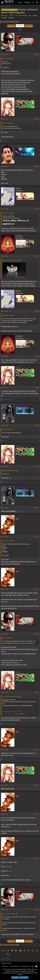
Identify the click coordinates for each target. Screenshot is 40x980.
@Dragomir (20, 511)
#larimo (25, 15)
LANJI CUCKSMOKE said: (11, 260)
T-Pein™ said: (7, 59)
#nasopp (4, 18)
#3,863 (37, 167)
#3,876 (37, 750)
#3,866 (37, 311)
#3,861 (37, 54)
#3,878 (37, 814)
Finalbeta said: (7, 315)
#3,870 (37, 466)
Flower (18, 99)
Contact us (5, 966)
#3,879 (37, 859)
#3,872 (37, 537)
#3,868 (37, 388)
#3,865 (37, 256)
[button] (2, 2)
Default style (6, 963)
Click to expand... (20, 277)
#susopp (11, 18)
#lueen (35, 15)
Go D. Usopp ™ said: (9, 914)
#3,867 (37, 356)
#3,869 (37, 425)
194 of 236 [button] (20, 26)
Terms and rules (15, 966)
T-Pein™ (19, 146)
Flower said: (6, 429)
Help (33, 966)
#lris (30, 15)
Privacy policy (25, 966)
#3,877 (37, 785)
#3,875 (37, 692)
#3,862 (37, 119)
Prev (11, 26)
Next (29, 26)
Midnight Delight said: (9, 471)
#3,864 (37, 209)
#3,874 (37, 634)
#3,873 (37, 589)
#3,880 (37, 910)
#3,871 (37, 508)
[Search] (37, 2)
